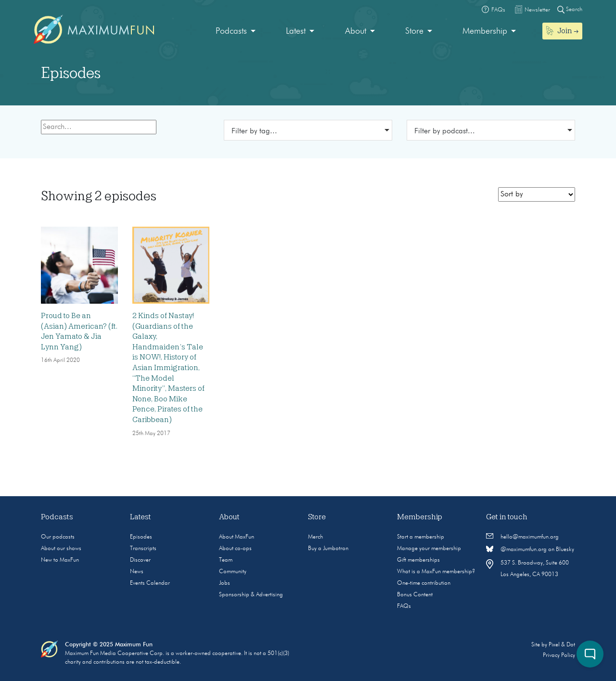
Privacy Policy (559, 655)
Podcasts (231, 31)
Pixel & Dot (562, 645)
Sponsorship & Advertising (251, 595)
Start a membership (421, 537)
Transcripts (143, 549)
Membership (485, 31)
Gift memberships (418, 560)
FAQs (404, 606)
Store (414, 31)
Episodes (141, 537)
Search (570, 9)
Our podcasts (58, 537)
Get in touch (507, 517)
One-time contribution (424, 583)
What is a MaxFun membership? (436, 572)
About (356, 31)
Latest (296, 31)
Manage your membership (429, 549)
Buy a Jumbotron (328, 549)
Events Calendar (150, 583)
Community (233, 572)
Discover (140, 560)
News (137, 572)
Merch (315, 537)
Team (226, 560)
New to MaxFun (60, 560)
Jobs (225, 583)
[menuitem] (236, 32)
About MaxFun (237, 537)
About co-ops (235, 549)
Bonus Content (415, 595)
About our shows (61, 549)
